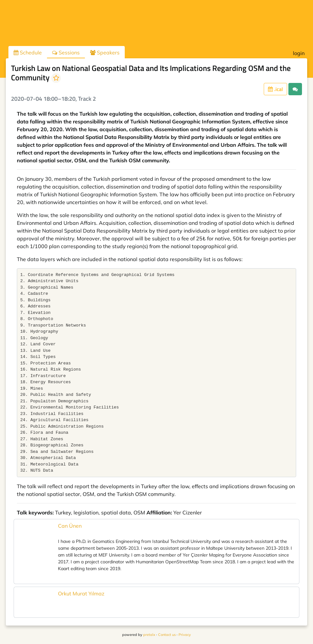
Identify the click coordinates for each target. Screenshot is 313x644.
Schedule (28, 52)
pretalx (149, 635)
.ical (275, 89)
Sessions (66, 52)
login (299, 53)
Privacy (185, 635)
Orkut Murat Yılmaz (81, 593)
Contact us (167, 635)
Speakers (105, 52)
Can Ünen (70, 526)
